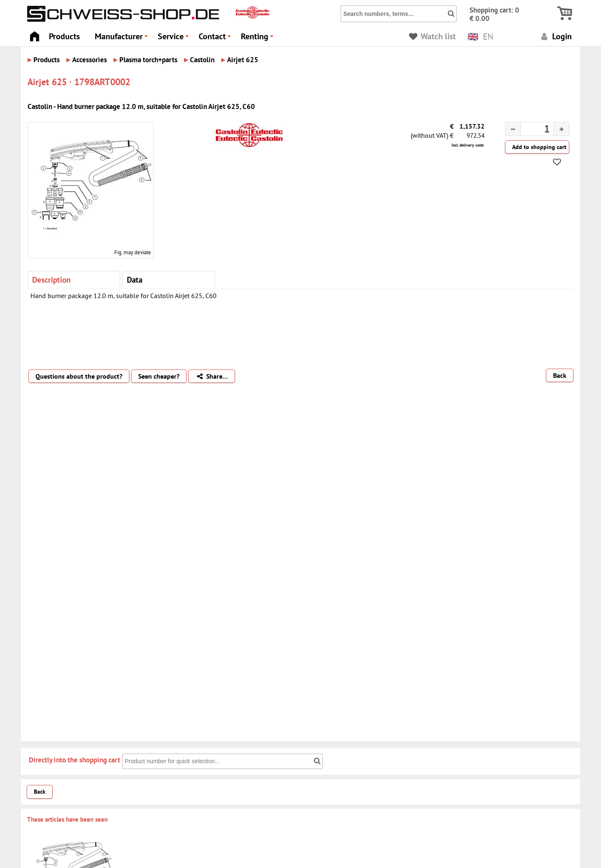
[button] (561, 129)
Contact (216, 39)
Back (560, 375)
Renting (258, 39)
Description (51, 280)
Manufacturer (122, 39)
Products (64, 36)
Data (135, 280)
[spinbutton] (530, 130)
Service (174, 39)
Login (555, 36)
